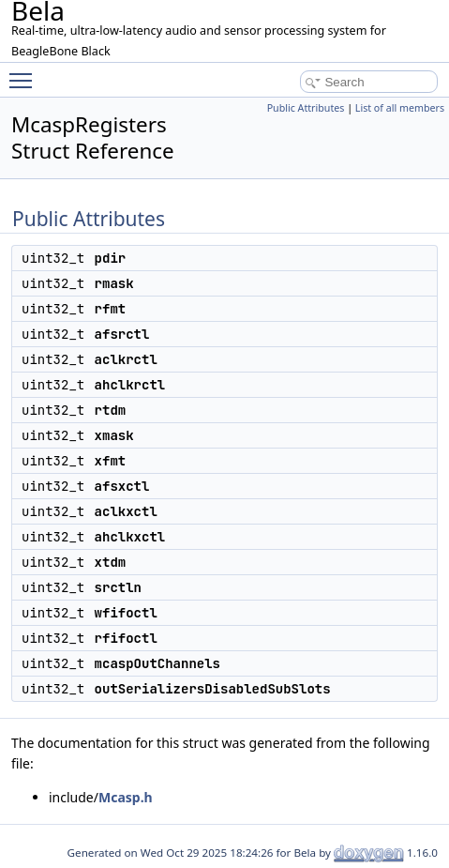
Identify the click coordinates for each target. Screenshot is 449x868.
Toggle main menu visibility (25, 72)
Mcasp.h (126, 797)
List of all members (400, 108)
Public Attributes (306, 108)
